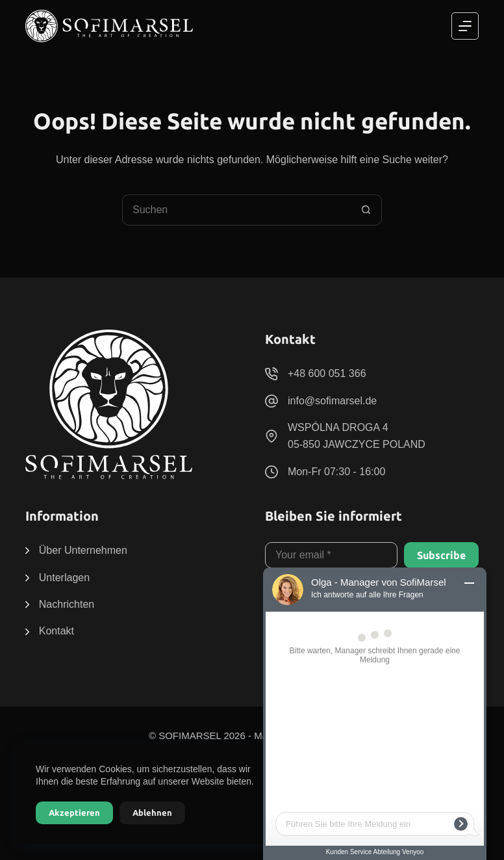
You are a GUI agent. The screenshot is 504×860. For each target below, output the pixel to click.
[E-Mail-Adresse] (331, 555)
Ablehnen (152, 813)
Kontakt (57, 631)
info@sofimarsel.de (332, 401)
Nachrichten (67, 604)
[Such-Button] (366, 210)
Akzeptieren (74, 813)
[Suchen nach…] (236, 210)
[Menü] (465, 26)
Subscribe (441, 555)
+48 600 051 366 (327, 373)
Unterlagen (64, 578)
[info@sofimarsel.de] (271, 401)
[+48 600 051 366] (271, 374)
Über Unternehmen (83, 550)
